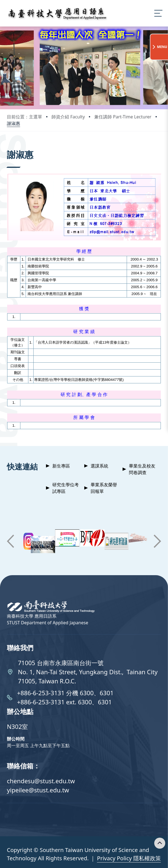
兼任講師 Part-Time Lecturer (123, 117)
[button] (10, 541)
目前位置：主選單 (25, 117)
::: (8, 147)
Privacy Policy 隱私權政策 (129, 858)
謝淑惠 (13, 123)
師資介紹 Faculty (68, 117)
